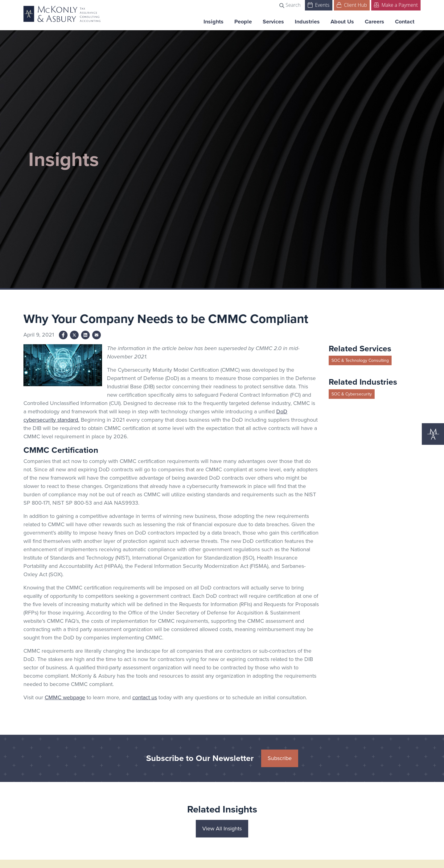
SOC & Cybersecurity (352, 394)
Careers (374, 22)
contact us (145, 697)
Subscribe (280, 758)
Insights (214, 22)
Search (290, 5)
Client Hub (352, 5)
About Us (342, 22)
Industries (307, 22)
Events (319, 5)
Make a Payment (396, 5)
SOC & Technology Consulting (360, 360)
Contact (405, 22)
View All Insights (222, 829)
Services (273, 22)
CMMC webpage (65, 697)
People (243, 22)
